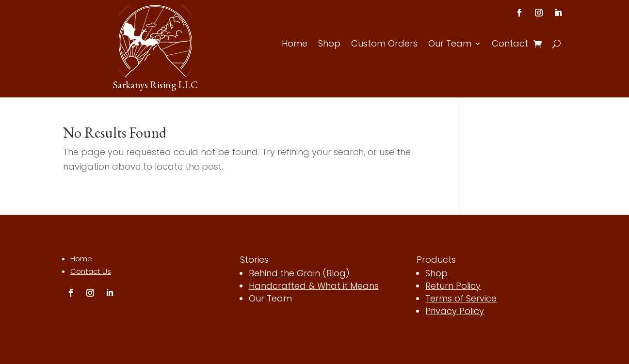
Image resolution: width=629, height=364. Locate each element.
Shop (329, 45)
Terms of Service (461, 298)
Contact (510, 45)
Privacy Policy (455, 311)
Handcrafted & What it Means (314, 286)
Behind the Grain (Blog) (299, 273)
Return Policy (453, 286)
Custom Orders (384, 45)
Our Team (450, 45)
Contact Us (91, 271)
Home (295, 45)
